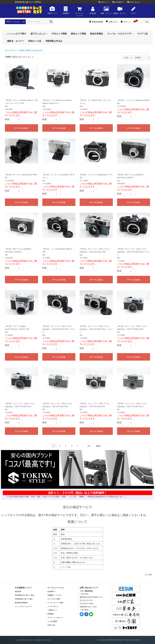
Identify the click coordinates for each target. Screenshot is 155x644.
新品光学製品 (97, 34)
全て (7, 50)
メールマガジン (53, 606)
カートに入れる (21, 128)
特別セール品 (35, 41)
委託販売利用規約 (21, 603)
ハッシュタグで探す (17, 34)
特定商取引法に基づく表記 (25, 595)
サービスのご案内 (54, 599)
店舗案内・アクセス (55, 595)
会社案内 (52, 591)
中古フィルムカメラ (34, 50)
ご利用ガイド (52, 610)
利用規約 (51, 614)
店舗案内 (66, 10)
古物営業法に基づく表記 (24, 599)
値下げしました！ (39, 34)
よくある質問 (52, 621)
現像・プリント (106, 10)
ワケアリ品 (142, 34)
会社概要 (118, 2)
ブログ (133, 10)
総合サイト (104, 2)
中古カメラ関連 (59, 34)
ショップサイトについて (24, 606)
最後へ (99, 446)
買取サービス (52, 10)
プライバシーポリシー (55, 618)
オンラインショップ (79, 11)
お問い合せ (51, 625)
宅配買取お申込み (54, 41)
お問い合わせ (134, 2)
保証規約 (18, 591)
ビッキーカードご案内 (55, 603)
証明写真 (93, 10)
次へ (89, 446)
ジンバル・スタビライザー (120, 34)
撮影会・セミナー (120, 10)
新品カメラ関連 (78, 34)
